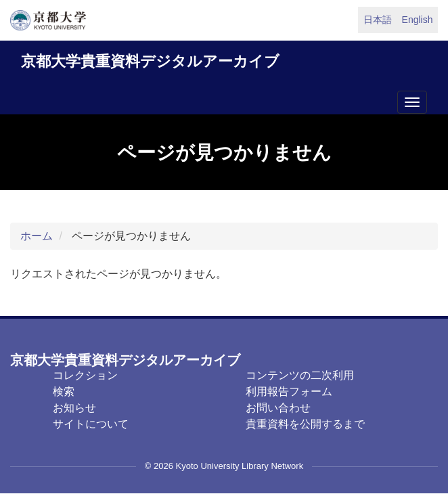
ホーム (37, 236)
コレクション (85, 375)
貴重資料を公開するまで (305, 424)
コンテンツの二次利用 (300, 375)
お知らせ (74, 408)
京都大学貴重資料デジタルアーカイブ (150, 61)
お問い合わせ (278, 408)
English (418, 20)
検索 (64, 391)
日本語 (378, 20)
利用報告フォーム (289, 391)
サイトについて (91, 424)
